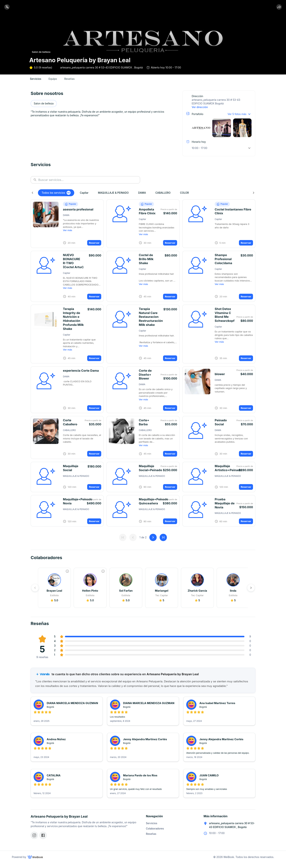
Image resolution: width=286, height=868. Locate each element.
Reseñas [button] (151, 839)
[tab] (36, 83)
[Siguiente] (254, 197)
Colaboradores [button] (155, 833)
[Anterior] (32, 197)
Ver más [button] (68, 234)
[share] (279, 7)
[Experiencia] (67, 575)
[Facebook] (43, 840)
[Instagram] (34, 840)
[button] (222, 129)
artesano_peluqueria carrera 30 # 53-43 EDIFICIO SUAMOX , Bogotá (232, 830)
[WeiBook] (35, 862)
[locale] (7, 7)
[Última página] (163, 542)
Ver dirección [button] (200, 111)
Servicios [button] (152, 828)
